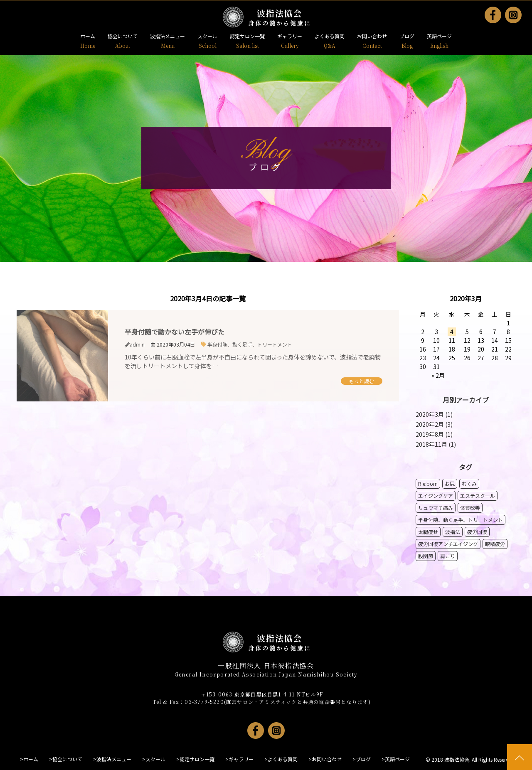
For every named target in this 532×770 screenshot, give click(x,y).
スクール (207, 36)
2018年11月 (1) (436, 444)
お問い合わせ (372, 36)
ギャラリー (290, 36)
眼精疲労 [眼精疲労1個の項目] (495, 544)
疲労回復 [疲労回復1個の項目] (477, 532)
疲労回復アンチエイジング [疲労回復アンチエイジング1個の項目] (448, 544)
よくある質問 (330, 36)
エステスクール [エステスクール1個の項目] (478, 496)
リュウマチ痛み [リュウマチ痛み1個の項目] (436, 508)
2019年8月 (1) (434, 434)
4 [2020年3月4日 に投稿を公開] (452, 332)
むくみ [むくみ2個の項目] (469, 483)
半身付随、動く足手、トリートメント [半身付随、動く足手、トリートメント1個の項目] (461, 520)
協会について (123, 36)
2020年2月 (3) (434, 424)
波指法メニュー (167, 36)
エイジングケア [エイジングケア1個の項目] (436, 496)
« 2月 (438, 375)
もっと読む (362, 381)
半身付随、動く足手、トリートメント (250, 344)
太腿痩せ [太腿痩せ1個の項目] (428, 532)
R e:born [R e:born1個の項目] (428, 483)
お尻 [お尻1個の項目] (450, 483)
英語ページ (439, 36)
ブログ (407, 36)
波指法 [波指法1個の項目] (453, 532)
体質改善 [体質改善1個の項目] (470, 508)
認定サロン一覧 (247, 36)
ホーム (88, 36)
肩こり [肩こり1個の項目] (448, 556)
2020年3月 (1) (434, 414)
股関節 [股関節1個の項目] (426, 556)
